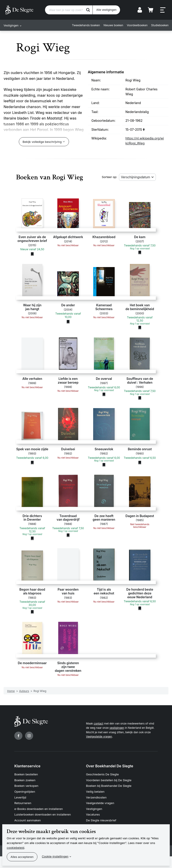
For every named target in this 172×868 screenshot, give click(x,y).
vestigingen (117, 728)
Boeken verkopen (26, 786)
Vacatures (93, 814)
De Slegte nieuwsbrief (101, 820)
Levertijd (20, 797)
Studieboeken (160, 25)
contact (98, 723)
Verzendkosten (96, 797)
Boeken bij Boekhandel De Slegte (109, 786)
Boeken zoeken (25, 780)
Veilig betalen (95, 792)
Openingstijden (25, 792)
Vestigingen (94, 809)
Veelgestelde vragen (99, 736)
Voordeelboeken (137, 25)
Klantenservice (27, 766)
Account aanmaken (28, 820)
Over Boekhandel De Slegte (110, 766)
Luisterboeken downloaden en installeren (43, 814)
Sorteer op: (109, 177)
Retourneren (23, 803)
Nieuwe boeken (113, 25)
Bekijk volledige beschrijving (42, 142)
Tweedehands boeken (86, 25)
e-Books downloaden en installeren (39, 809)
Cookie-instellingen (55, 856)
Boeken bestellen (26, 774)
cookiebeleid (15, 848)
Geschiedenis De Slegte (102, 774)
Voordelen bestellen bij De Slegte (109, 780)
